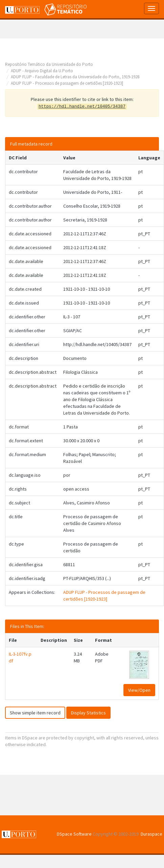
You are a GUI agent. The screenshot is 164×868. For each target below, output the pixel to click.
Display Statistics (88, 713)
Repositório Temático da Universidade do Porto (49, 64)
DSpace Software (74, 834)
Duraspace (151, 834)
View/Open (139, 690)
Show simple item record (35, 713)
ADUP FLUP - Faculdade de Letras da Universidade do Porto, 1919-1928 (75, 77)
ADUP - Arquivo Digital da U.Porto (42, 71)
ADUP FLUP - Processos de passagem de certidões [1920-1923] (67, 83)
